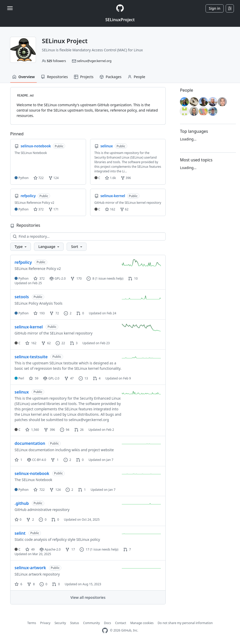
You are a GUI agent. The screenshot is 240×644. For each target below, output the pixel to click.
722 (39, 178)
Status (74, 623)
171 (54, 209)
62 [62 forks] (46, 343)
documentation (30, 443)
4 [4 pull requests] (97, 378)
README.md (25, 96)
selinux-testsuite (31, 357)
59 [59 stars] (34, 378)
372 (39, 209)
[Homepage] (120, 8)
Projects (84, 77)
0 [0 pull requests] (80, 313)
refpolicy (23, 262)
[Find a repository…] (88, 236)
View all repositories (88, 597)
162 (110, 209)
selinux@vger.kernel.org (94, 61)
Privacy (45, 623)
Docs (107, 623)
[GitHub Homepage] (105, 631)
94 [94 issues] (65, 430)
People (136, 77)
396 (126, 178)
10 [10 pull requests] (133, 278)
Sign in (215, 8)
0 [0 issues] (43, 520)
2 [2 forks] (30, 520)
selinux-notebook (32, 473)
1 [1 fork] (55, 460)
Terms (32, 623)
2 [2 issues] (68, 313)
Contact (121, 623)
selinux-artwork (30, 568)
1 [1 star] (18, 460)
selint (20, 533)
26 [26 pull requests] (79, 430)
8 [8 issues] (90, 278)
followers (56, 61)
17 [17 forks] (70, 549)
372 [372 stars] (39, 278)
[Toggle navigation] (10, 8)
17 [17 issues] (84, 549)
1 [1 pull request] (82, 490)
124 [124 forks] (55, 490)
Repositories (54, 77)
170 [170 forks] (76, 278)
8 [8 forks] (31, 584)
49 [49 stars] (30, 549)
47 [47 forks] (69, 378)
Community (92, 623)
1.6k (110, 178)
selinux (22, 392)
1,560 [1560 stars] (32, 430)
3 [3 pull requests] (74, 343)
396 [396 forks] (50, 430)
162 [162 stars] (31, 343)
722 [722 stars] (39, 490)
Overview (23, 77)
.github (22, 503)
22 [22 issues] (60, 343)
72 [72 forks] (54, 313)
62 (124, 209)
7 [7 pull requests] (127, 549)
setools (22, 297)
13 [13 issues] (83, 378)
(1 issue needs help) (109, 278)
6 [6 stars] (18, 584)
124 (54, 178)
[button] (21, 247)
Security (60, 623)
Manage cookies (142, 623)
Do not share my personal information (185, 623)
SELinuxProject (120, 20)
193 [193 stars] (39, 313)
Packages (111, 77)
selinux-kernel (29, 327)
